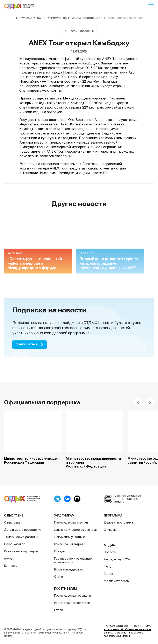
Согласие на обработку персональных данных (124, 634)
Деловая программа (118, 522)
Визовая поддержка (68, 569)
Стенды (60, 551)
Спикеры (110, 530)
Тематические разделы (21, 537)
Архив (8, 558)
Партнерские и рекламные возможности (73, 560)
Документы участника (70, 537)
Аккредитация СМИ (118, 559)
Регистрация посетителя (72, 603)
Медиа (109, 545)
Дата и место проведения (23, 530)
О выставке (13, 515)
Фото (108, 566)
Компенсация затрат (69, 544)
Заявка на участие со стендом (76, 530)
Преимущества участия (71, 522)
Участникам (64, 515)
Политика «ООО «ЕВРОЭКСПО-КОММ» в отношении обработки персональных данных (128, 629)
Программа (113, 515)
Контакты (11, 566)
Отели (59, 577)
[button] (138, 402)
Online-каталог (14, 544)
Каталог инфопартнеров (21, 551)
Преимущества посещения (73, 595)
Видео (108, 574)
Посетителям (65, 588)
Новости (110, 552)
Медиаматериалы (117, 581)
